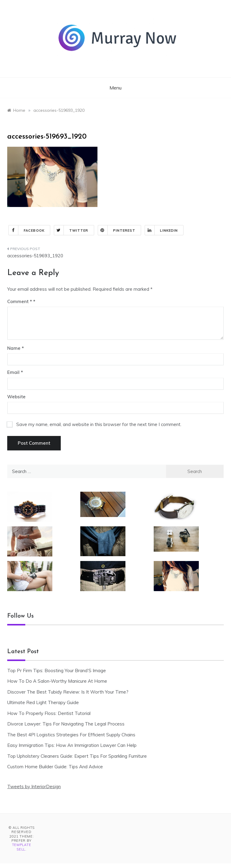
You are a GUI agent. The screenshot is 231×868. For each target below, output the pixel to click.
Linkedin (161, 230)
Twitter (71, 230)
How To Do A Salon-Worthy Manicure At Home (57, 681)
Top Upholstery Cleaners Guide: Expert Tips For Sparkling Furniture (77, 756)
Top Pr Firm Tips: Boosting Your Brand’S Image (57, 671)
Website (16, 397)
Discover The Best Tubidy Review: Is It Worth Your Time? (68, 692)
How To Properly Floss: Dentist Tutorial (49, 713)
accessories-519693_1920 (35, 256)
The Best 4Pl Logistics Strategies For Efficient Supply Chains (71, 735)
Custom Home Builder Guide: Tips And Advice (55, 767)
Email (15, 372)
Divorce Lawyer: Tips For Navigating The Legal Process (66, 724)
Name (15, 348)
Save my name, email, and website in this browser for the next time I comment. (99, 424)
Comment (20, 301)
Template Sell (22, 847)
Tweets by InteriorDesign (34, 787)
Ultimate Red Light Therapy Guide (43, 702)
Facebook (27, 230)
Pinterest (117, 230)
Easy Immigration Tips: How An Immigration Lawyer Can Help (72, 745)
